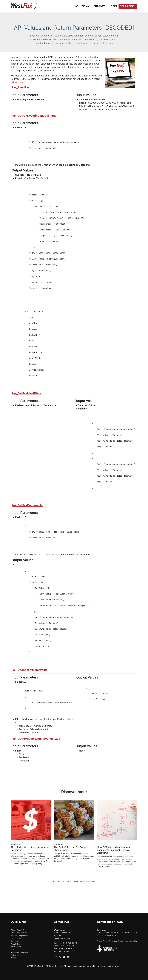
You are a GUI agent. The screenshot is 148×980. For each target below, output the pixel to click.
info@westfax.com (62, 951)
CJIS (100, 936)
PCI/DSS (106, 933)
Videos (13, 958)
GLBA (128, 933)
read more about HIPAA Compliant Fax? (78, 882)
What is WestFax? (17, 930)
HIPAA (122, 933)
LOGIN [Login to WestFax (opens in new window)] (113, 6)
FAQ (12, 949)
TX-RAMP (115, 933)
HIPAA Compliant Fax (19, 933)
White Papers (16, 947)
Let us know (17, 82)
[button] (83, 6)
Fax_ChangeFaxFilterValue (30, 670)
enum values (88, 57)
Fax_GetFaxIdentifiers (26, 393)
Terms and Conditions (118, 941)
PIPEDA (106, 936)
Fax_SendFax (21, 87)
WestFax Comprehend (19, 936)
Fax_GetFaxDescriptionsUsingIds (34, 116)
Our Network (15, 941)
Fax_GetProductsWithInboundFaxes (36, 739)
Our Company (16, 938)
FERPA (134, 933)
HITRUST (114, 936)
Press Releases (16, 944)
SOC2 (99, 933)
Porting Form (16, 955)
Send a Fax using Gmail (20, 952)
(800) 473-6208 (70, 943)
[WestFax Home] (24, 6)
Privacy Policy (102, 941)
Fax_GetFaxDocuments (27, 505)
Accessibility (132, 941)
